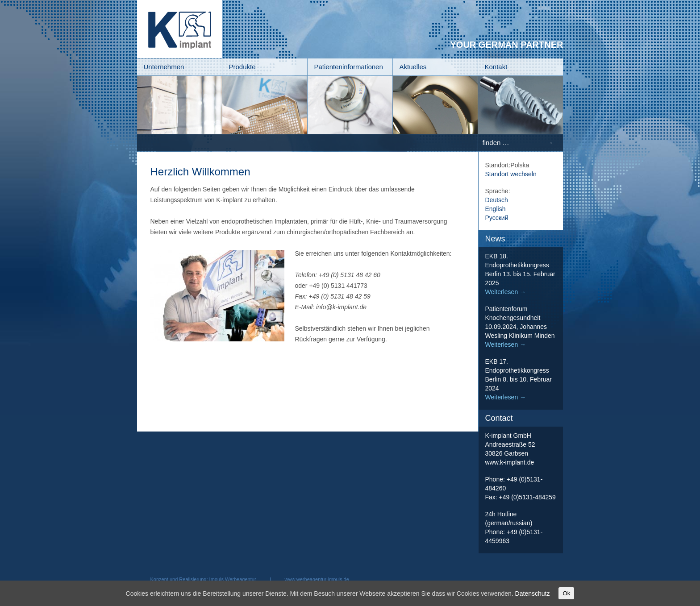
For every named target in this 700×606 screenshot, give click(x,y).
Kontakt (496, 67)
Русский (497, 218)
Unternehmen (164, 67)
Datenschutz (533, 594)
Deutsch (497, 200)
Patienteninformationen (349, 67)
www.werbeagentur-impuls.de (317, 579)
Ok (566, 593)
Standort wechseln (511, 174)
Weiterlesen (506, 292)
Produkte (242, 67)
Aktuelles (413, 67)
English (496, 209)
